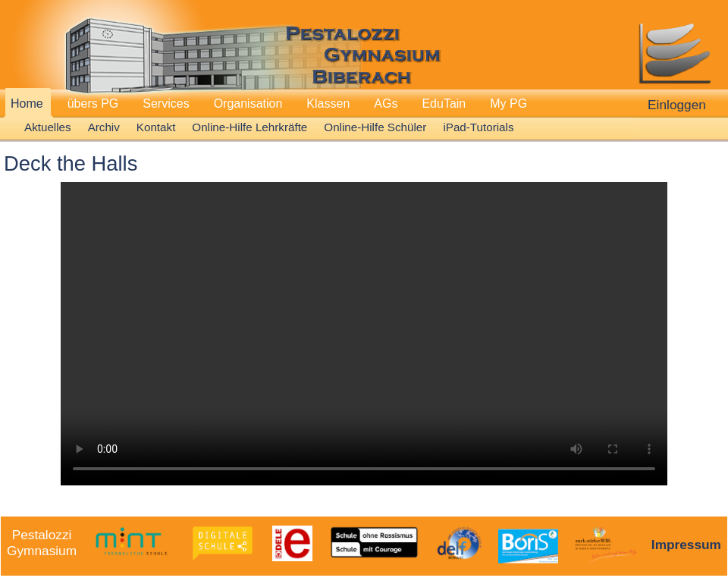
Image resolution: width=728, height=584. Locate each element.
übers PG (93, 104)
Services (166, 104)
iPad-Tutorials (478, 127)
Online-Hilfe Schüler (375, 127)
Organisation (248, 104)
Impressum (686, 545)
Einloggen (677, 105)
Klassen (328, 104)
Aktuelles (48, 127)
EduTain (444, 104)
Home (27, 104)
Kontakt (156, 127)
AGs (386, 104)
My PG (508, 104)
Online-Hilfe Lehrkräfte (249, 127)
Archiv (104, 127)
